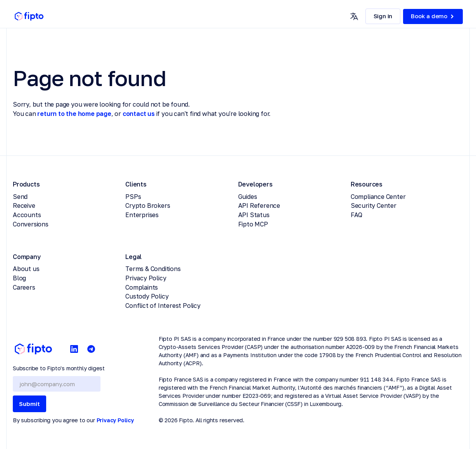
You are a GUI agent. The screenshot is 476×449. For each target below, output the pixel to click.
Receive (24, 206)
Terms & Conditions (153, 269)
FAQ (357, 215)
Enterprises (142, 215)
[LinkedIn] (74, 349)
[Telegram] (91, 349)
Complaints (142, 287)
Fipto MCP (253, 224)
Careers (24, 287)
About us (26, 269)
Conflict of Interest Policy (163, 306)
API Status (254, 215)
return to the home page (74, 114)
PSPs (133, 197)
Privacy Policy (146, 278)
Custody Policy (147, 296)
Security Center (374, 206)
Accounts (27, 215)
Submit (29, 404)
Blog (19, 278)
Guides (248, 197)
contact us (139, 114)
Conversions (31, 224)
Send (20, 197)
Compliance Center (378, 197)
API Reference (259, 206)
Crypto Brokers (148, 206)
